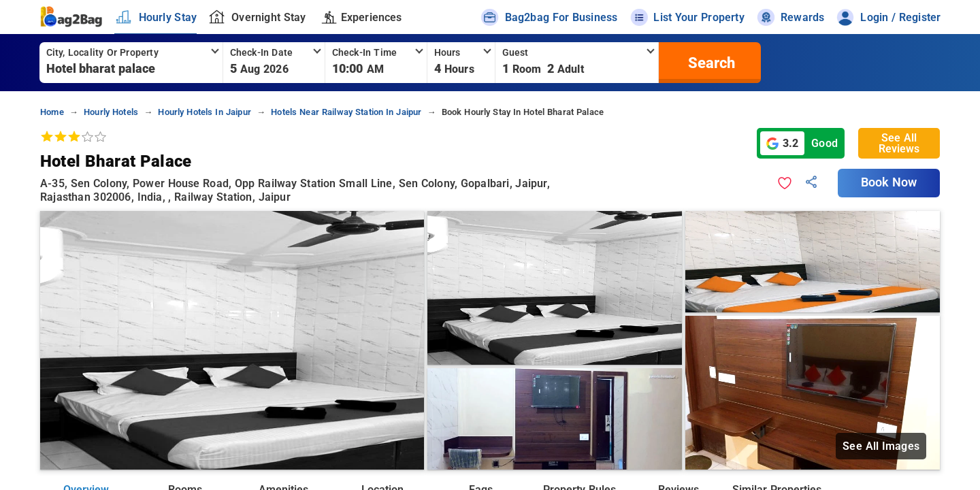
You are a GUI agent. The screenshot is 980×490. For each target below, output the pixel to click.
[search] (710, 63)
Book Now (889, 182)
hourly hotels (111, 112)
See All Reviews (899, 143)
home (52, 112)
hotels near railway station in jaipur (346, 112)
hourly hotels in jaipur (204, 112)
